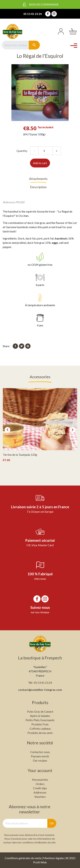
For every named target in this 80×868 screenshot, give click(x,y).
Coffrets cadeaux (40, 728)
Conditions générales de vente (23, 858)
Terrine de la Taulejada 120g (20, 455)
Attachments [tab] (38, 179)
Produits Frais (40, 724)
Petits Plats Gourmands (40, 720)
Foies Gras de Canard (40, 711)
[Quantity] (46, 151)
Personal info (40, 780)
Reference (9, 202)
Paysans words (40, 756)
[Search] (15, 45)
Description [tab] (38, 187)
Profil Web (40, 862)
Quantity (22, 151)
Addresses (40, 792)
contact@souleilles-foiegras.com (40, 690)
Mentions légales (54, 858)
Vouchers (40, 797)
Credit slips (40, 788)
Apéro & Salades (40, 716)
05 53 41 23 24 (32, 14)
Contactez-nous (40, 752)
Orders (40, 784)
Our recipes (40, 760)
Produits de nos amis (40, 733)
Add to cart (40, 163)
